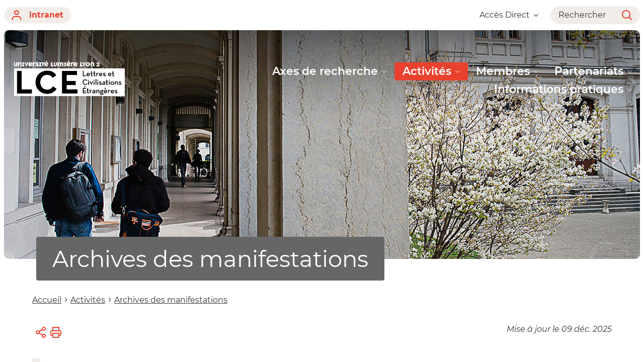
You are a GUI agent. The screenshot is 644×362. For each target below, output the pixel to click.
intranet (38, 15)
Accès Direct (509, 15)
